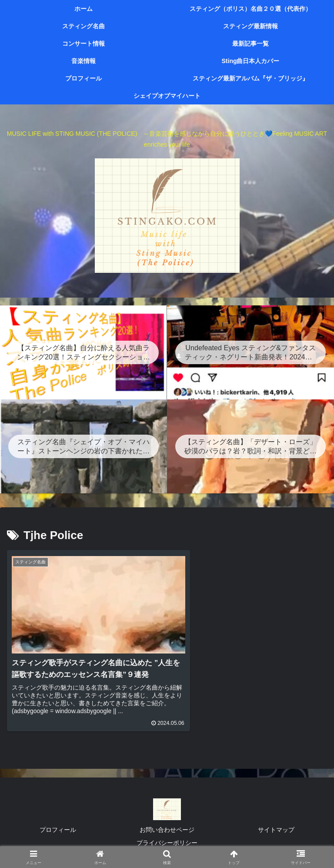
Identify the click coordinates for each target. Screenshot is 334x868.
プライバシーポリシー (167, 840)
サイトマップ (276, 827)
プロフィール (58, 827)
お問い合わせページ (167, 827)
